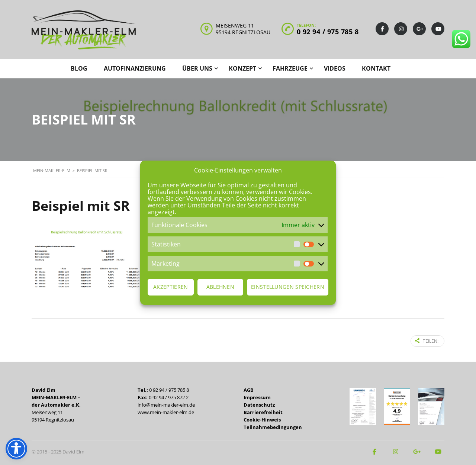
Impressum (257, 397)
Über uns (197, 68)
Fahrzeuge (290, 68)
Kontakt (376, 68)
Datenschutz (259, 404)
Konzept (242, 68)
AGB (249, 389)
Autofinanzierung (135, 68)
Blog (79, 68)
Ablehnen (220, 287)
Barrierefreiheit (263, 411)
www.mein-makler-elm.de (166, 411)
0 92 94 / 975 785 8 (328, 32)
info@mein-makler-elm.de (166, 404)
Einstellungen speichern (288, 287)
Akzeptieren (171, 287)
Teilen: (427, 341)
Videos (335, 68)
